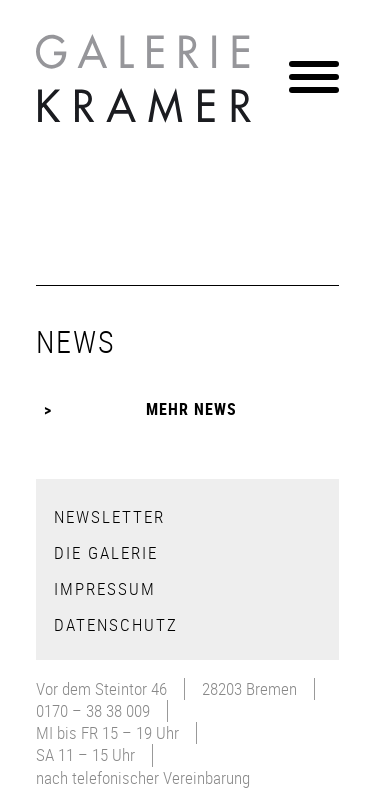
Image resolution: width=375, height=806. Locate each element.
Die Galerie (106, 552)
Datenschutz (116, 624)
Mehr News (191, 409)
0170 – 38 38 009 (93, 710)
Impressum (105, 588)
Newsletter (109, 516)
